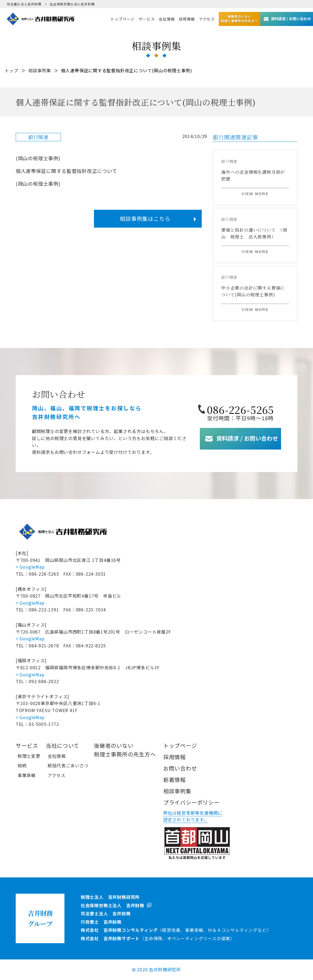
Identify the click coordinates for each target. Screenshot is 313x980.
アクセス (57, 775)
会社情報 (57, 756)
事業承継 (27, 775)
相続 (22, 765)
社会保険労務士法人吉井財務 (72, 4)
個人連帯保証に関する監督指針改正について (66, 171)
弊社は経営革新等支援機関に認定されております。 (193, 816)
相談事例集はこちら (145, 219)
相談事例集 (40, 70)
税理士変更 (29, 756)
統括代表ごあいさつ (68, 765)
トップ (11, 70)
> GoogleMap (30, 567)
